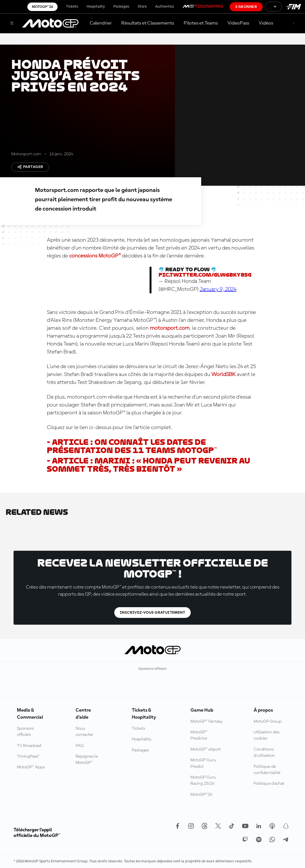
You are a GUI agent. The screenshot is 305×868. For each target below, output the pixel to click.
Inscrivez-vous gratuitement (152, 613)
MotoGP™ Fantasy (207, 721)
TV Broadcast (29, 746)
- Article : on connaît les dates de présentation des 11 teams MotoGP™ (132, 446)
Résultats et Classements (148, 23)
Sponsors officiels (25, 732)
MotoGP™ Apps (31, 767)
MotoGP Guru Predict (203, 763)
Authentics (165, 6)
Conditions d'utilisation (264, 753)
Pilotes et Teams (201, 23)
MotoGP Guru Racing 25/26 (203, 780)
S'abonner (246, 7)
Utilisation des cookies (266, 735)
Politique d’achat (269, 784)
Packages (121, 6)
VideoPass (238, 23)
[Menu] (12, 24)
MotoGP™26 (42, 7)
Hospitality (96, 6)
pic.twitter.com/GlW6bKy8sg (205, 275)
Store (142, 6)
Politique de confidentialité (267, 770)
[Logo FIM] (293, 7)
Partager (30, 167)
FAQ (80, 746)
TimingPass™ (28, 757)
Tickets (72, 6)
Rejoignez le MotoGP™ (87, 760)
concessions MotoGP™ (95, 256)
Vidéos (266, 23)
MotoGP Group (268, 721)
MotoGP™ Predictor (199, 735)
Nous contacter (85, 732)
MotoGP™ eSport (206, 749)
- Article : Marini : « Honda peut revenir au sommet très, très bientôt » (149, 465)
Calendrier (101, 23)
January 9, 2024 (218, 289)
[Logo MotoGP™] (50, 23)
